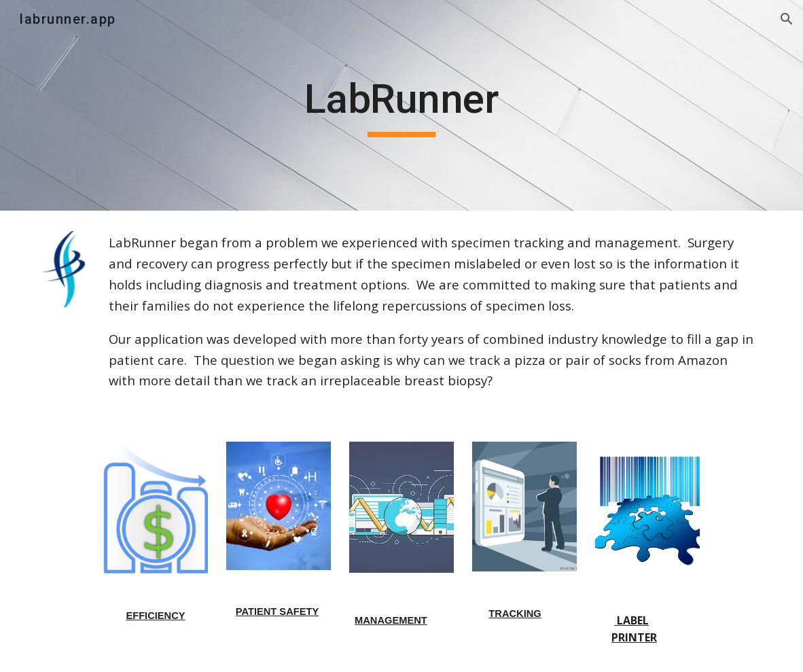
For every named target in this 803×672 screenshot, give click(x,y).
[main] (402, 105)
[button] (787, 19)
